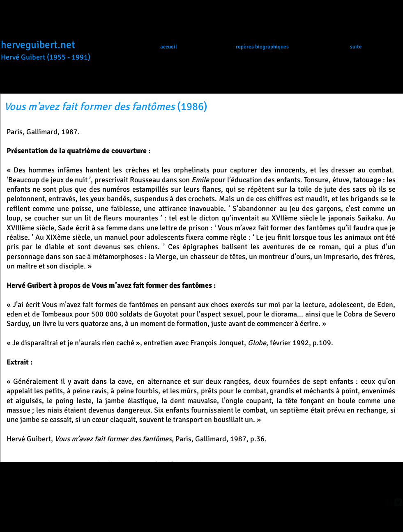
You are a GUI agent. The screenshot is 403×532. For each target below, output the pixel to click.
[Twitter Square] (398, 502)
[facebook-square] (389, 502)
